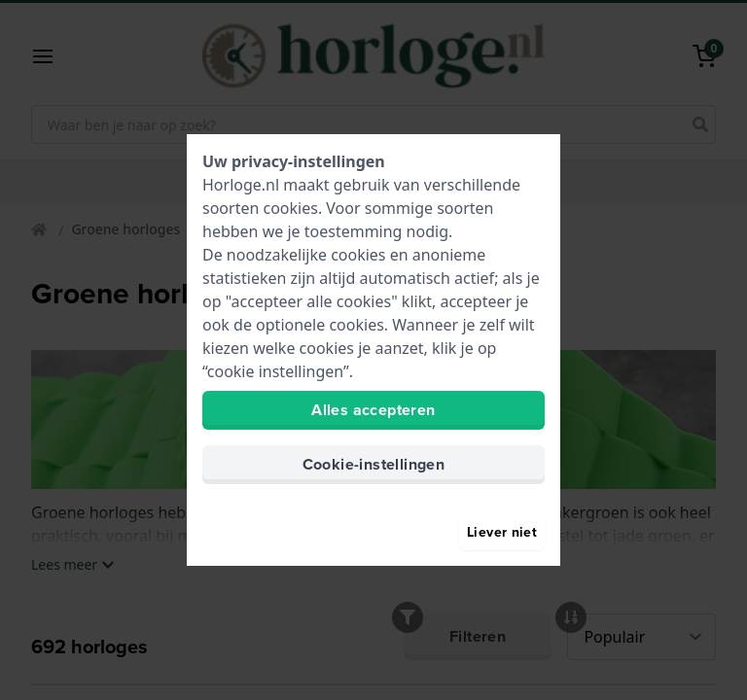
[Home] (41, 230)
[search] (700, 124)
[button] (51, 56)
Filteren (478, 656)
